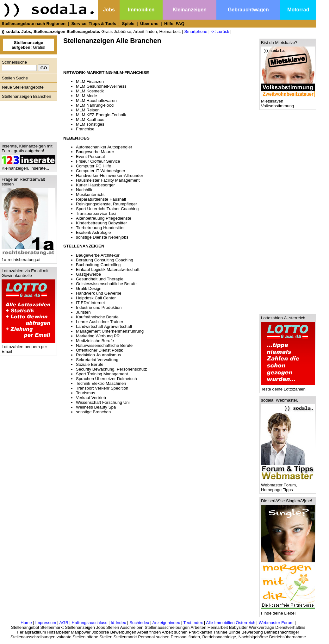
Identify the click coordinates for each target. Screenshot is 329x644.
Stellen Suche (15, 78)
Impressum (46, 623)
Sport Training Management (102, 374)
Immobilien (141, 10)
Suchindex (139, 623)
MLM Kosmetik (90, 91)
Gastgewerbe (88, 274)
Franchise (85, 129)
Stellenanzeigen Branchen (27, 96)
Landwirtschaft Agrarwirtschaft (104, 326)
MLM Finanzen (90, 81)
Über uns (149, 24)
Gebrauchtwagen (248, 10)
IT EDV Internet (90, 303)
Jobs (109, 10)
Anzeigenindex (166, 623)
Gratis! (29, 45)
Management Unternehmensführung (110, 331)
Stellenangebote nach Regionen (34, 24)
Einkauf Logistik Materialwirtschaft (108, 269)
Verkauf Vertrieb (91, 398)
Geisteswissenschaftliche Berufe (106, 284)
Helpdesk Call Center (96, 298)
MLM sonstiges (90, 124)
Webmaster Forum (276, 623)
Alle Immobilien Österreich (231, 623)
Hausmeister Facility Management (108, 180)
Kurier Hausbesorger (95, 185)
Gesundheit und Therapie (100, 279)
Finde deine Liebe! (288, 611)
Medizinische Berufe (95, 341)
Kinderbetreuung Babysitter (102, 223)
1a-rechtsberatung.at (28, 258)
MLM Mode (87, 96)
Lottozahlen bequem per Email (28, 347)
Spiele (128, 24)
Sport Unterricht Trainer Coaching (107, 209)
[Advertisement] (27, 120)
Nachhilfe (85, 190)
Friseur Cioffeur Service (98, 161)
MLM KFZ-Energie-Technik (101, 115)
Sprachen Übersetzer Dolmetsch (106, 379)
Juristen (83, 312)
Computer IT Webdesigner (101, 171)
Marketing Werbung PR (98, 336)
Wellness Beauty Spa (96, 407)
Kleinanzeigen (189, 10)
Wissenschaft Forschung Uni (103, 402)
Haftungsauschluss (90, 623)
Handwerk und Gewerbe (99, 293)
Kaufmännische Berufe (97, 317)
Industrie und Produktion (99, 307)
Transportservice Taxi (96, 213)
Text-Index (193, 623)
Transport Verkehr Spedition (102, 388)
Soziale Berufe (90, 364)
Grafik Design (89, 288)
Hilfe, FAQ (174, 24)
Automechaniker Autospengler (104, 147)
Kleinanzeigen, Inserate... (28, 166)
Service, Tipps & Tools (94, 24)
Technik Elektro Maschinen (101, 383)
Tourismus (86, 393)
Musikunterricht (90, 194)
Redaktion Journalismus (98, 355)
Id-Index (118, 623)
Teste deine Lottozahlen (288, 387)
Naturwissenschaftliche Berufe (104, 345)
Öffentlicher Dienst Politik (99, 350)
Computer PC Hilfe (93, 166)
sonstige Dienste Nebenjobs (102, 237)
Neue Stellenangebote (23, 87)
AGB (64, 623)
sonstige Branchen (93, 412)
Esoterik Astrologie (93, 232)
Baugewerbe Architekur (98, 255)
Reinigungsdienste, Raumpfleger (106, 204)
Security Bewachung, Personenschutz (111, 369)
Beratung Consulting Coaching (105, 260)
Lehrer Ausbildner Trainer (100, 322)
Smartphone (196, 31)
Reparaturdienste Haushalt (101, 199)
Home (26, 623)
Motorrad (298, 10)
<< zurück (220, 31)
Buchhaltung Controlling (98, 265)
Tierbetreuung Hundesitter (100, 228)
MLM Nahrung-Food (95, 105)
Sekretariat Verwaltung (97, 360)
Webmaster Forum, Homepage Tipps (288, 485)
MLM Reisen (88, 110)
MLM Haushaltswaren (96, 100)
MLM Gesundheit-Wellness (101, 86)
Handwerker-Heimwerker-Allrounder (110, 175)
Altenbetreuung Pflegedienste (104, 218)
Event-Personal (90, 156)
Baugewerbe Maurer (95, 152)
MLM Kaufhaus (90, 119)
